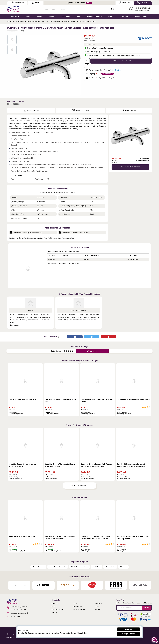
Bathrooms (15, 16)
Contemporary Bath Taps (39, 238)
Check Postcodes (108, 74)
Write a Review (92, 351)
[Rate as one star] (65, 351)
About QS (55, 603)
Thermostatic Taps (68, 238)
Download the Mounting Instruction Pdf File (26, 233)
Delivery (76, 603)
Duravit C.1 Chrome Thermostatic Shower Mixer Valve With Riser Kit (60, 465)
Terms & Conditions (80, 609)
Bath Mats (96, 567)
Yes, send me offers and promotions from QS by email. (135, 603)
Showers (52, 16)
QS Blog (54, 606)
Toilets (28, 16)
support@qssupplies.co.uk (18, 613)
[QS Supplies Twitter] (13, 634)
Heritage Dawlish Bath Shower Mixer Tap (24, 536)
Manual (87, 260)
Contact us (99, 603)
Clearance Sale (17, 3)
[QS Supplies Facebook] (8, 634)
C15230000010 (133, 260)
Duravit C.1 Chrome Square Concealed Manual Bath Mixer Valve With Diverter (131, 465)
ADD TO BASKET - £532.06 (121, 61)
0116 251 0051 (14, 617)
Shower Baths (110, 567)
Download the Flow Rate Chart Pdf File (73, 233)
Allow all (129, 629)
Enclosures (66, 16)
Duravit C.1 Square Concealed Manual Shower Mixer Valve (22, 465)
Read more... (14, 325)
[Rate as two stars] (66, 351)
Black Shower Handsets (79, 567)
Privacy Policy (78, 606)
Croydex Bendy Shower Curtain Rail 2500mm (133, 399)
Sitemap (54, 612)
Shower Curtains (38, 567)
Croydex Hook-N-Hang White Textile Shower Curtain (97, 401)
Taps (79, 16)
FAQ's (97, 606)
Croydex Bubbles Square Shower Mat (22, 399)
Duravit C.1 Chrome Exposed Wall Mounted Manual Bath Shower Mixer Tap (96, 465)
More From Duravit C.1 (80, 485)
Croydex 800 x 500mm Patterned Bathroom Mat (60, 401)
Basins (40, 16)
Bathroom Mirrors (142, 16)
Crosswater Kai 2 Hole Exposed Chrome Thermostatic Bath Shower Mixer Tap (95, 538)
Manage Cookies (128, 634)
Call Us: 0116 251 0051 (143, 8)
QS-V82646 (51, 260)
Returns (97, 609)
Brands (36, 3)
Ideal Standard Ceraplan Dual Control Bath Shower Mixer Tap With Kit (60, 538)
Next (78, 65)
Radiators (112, 16)
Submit (146, 608)
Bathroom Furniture (94, 16)
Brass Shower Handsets (58, 567)
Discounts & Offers (58, 609)
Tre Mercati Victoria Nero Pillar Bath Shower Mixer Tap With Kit (133, 538)
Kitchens (125, 16)
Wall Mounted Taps (54, 238)
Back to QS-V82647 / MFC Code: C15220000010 (65, 264)
